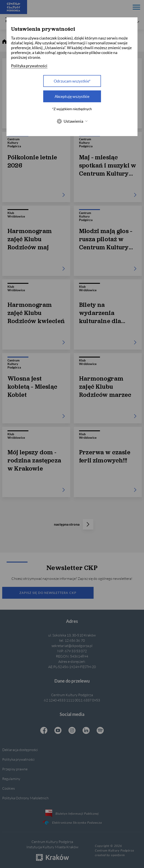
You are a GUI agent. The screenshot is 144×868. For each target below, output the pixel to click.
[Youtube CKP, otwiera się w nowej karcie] (58, 731)
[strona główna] (4, 42)
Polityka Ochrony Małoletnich (25, 798)
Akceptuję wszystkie (72, 96)
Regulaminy (11, 779)
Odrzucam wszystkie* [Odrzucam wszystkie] (72, 81)
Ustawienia (72, 121)
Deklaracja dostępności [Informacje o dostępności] (20, 750)
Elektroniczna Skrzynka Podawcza (72, 822)
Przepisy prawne (15, 769)
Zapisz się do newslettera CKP (48, 593)
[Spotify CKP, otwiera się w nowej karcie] (100, 731)
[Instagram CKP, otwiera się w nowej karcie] (72, 731)
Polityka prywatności (18, 759)
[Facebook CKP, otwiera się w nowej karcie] (44, 731)
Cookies (8, 788)
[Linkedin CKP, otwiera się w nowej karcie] (86, 731)
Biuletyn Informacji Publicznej (72, 813)
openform (118, 855)
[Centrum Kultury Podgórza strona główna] (14, 7)
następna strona (74, 524)
